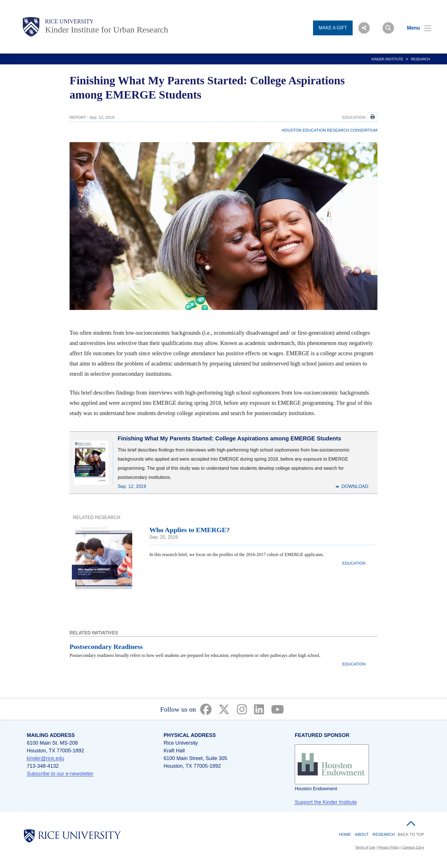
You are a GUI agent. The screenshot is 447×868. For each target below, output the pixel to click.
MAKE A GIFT (333, 28)
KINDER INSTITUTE (387, 59)
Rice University (69, 21)
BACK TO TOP (411, 834)
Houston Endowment (316, 789)
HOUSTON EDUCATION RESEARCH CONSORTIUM (330, 130)
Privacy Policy (389, 847)
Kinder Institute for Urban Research (107, 29)
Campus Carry (413, 847)
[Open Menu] (415, 28)
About (362, 834)
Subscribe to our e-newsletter (60, 774)
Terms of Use (365, 847)
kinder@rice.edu (45, 758)
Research (420, 59)
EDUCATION (354, 117)
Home (345, 834)
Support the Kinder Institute (326, 802)
